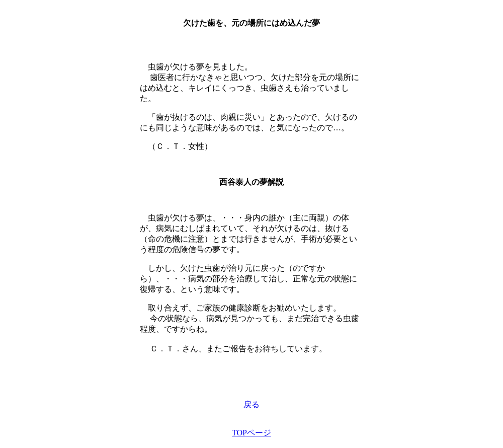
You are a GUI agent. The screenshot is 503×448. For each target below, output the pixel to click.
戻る (251, 404)
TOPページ (251, 433)
